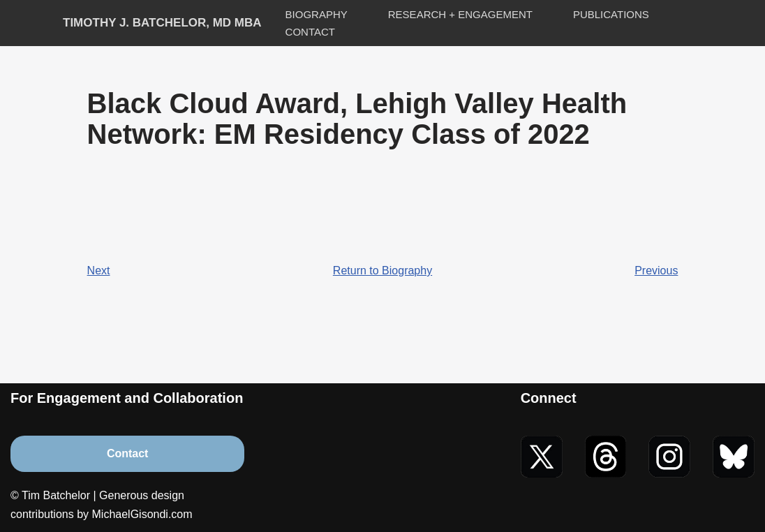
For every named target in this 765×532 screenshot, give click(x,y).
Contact (310, 32)
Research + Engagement (460, 14)
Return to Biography (382, 271)
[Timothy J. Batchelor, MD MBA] (162, 23)
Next (99, 271)
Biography (317, 14)
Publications (611, 14)
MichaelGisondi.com (142, 514)
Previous (656, 271)
